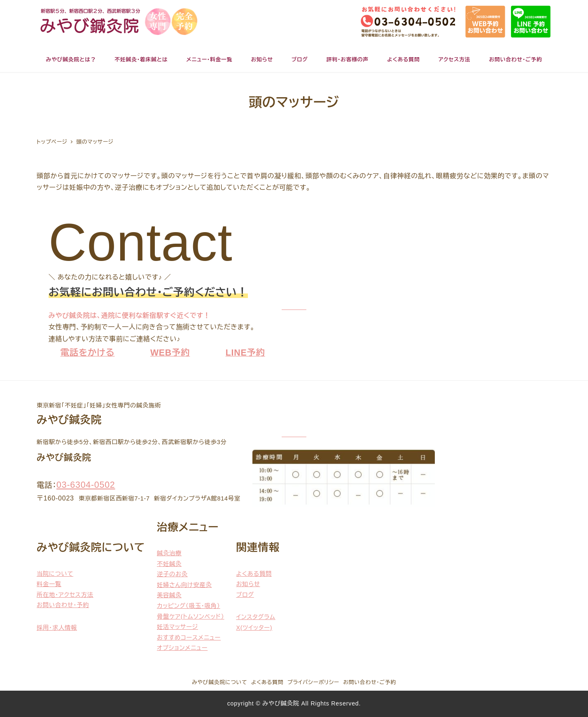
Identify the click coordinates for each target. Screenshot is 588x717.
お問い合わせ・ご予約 (370, 682)
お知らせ (248, 584)
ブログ (245, 595)
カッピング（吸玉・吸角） (189, 606)
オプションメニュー (182, 648)
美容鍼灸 (169, 595)
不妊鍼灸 (169, 564)
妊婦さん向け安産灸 (184, 585)
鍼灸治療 (169, 553)
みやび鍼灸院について (219, 682)
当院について (55, 574)
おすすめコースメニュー (189, 638)
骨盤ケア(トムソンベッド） (191, 617)
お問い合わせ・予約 (63, 605)
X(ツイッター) (254, 628)
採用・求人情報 (57, 628)
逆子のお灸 (172, 574)
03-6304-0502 (86, 485)
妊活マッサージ (177, 627)
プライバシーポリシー (313, 682)
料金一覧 (49, 584)
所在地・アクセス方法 (65, 595)
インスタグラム (255, 617)
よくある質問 (254, 574)
